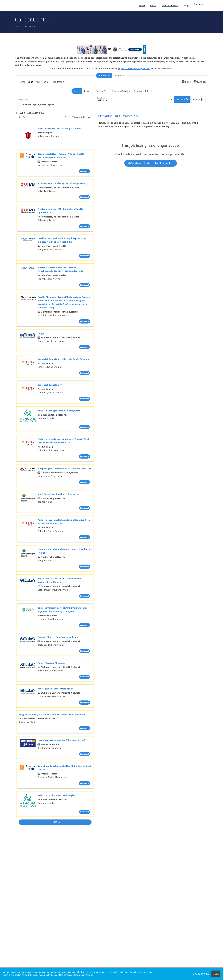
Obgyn (41, 333)
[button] (198, 99)
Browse (88, 91)
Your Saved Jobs (142, 91)
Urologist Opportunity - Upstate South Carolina (63, 359)
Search (77, 91)
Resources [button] (57, 82)
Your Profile (42, 82)
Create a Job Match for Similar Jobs (151, 163)
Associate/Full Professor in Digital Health (60, 128)
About (153, 5)
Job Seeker (104, 76)
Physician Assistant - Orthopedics (55, 689)
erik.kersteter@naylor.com (135, 68)
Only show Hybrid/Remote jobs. (38, 105)
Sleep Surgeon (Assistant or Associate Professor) (64, 468)
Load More (55, 822)
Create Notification (81, 117)
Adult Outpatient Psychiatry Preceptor (58, 494)
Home (142, 5)
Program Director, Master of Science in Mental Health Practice (52, 714)
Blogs (187, 5)
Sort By (22, 117)
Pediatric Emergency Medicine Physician (59, 411)
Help (186, 82)
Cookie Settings (201, 974)
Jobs (30, 82)
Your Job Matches (121, 91)
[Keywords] (57, 99)
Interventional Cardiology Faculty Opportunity (62, 183)
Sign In (200, 82)
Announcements (170, 5)
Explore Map (102, 91)
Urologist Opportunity (50, 385)
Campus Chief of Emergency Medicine (58, 637)
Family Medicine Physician (51, 663)
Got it (216, 974)
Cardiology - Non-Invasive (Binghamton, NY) (61, 740)
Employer (120, 76)
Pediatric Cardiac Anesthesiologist (56, 795)
